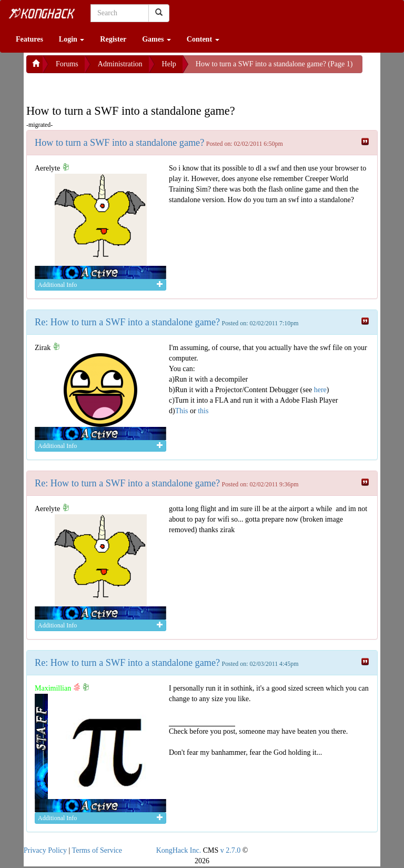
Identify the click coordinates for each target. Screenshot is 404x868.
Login (72, 39)
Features (29, 39)
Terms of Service (97, 850)
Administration (120, 64)
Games (156, 39)
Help (169, 64)
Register (113, 39)
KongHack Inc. (179, 850)
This (182, 411)
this (203, 411)
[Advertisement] (110, 86)
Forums (67, 64)
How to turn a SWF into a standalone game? (119, 143)
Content (203, 39)
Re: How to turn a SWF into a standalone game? (127, 322)
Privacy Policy (45, 850)
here (320, 390)
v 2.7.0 (231, 850)
